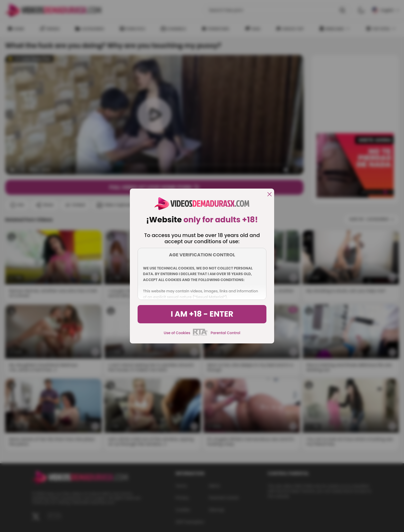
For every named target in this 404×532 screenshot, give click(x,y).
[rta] (200, 335)
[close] (270, 195)
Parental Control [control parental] (225, 333)
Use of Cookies (177, 333)
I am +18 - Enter (202, 314)
